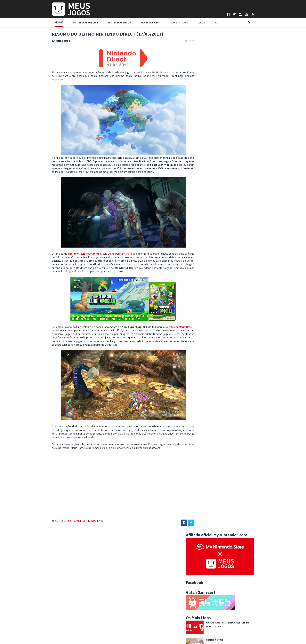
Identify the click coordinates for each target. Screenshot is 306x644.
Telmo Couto (125, 638)
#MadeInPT (202, 347)
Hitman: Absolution (227, 243)
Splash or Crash (210, 518)
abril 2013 (207, 560)
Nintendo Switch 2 (74, 23)
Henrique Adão (126, 622)
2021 (201, 407)
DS (216, 353)
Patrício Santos (126, 632)
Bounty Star (222, 139)
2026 (201, 387)
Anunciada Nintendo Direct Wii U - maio (223, 513)
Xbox (180, 23)
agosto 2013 (209, 459)
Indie (214, 359)
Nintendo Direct (69, 525)
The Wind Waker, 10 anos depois (220, 556)
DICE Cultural (125, 615)
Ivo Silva (122, 625)
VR (229, 372)
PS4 (242, 366)
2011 (201, 580)
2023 (201, 399)
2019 (201, 415)
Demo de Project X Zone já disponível (223, 490)
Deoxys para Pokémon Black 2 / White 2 (224, 541)
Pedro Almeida (126, 635)
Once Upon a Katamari (228, 278)
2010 (201, 584)
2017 (201, 423)
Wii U (93, 525)
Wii (237, 372)
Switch (219, 372)
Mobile (200, 366)
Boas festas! (222, 174)
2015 (201, 431)
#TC (48, 525)
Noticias (84, 525)
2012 (201, 576)
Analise (225, 347)
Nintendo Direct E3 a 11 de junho (219, 487)
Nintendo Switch (106, 23)
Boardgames (203, 353)
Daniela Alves (125, 612)
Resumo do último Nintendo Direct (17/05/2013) (228, 510)
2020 (201, 411)
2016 (201, 427)
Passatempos (203, 372)
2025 (201, 391)
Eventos (242, 353)
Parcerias (49, 615)
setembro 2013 (211, 455)
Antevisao (240, 347)
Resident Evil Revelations (77, 258)
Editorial (227, 353)
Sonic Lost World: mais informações (221, 475)
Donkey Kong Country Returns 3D (220, 482)
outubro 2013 (209, 451)
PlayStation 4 (161, 23)
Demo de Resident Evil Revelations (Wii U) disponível (231, 525)
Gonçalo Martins (127, 619)
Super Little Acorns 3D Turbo (217, 545)
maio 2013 (208, 470)
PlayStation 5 (135, 23)
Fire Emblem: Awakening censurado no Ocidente (229, 553)
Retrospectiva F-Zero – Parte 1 (219, 529)
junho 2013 (208, 467)
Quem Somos (52, 609)
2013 (201, 439)
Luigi (55, 525)
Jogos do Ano (229, 359)
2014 (201, 435)
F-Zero (205, 494)
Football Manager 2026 (229, 157)
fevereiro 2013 (210, 568)
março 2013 (208, 564)
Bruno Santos (125, 609)
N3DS (211, 366)
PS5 (250, 366)
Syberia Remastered (227, 261)
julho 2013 (207, 463)
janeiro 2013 (209, 572)
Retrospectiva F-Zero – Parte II (219, 506)
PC (192, 23)
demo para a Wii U (112, 258)
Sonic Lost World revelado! (216, 479)
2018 (201, 419)
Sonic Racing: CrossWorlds (232, 226)
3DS (214, 347)
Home (51, 23)
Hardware (201, 359)
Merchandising (250, 359)
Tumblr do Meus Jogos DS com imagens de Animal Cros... (230, 500)
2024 (201, 395)
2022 (201, 403)
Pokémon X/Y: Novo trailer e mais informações (228, 521)
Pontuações (51, 612)
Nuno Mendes (125, 629)
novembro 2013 (211, 447)
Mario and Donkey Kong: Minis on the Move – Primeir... (226, 535)
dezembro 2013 (211, 443)
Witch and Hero (210, 548)
